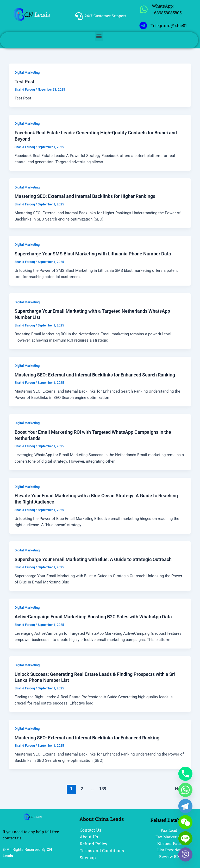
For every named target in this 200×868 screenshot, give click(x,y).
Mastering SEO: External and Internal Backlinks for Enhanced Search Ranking (95, 375)
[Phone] (185, 774)
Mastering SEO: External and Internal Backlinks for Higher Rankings (85, 196)
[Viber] (185, 854)
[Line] (185, 838)
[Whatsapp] (185, 790)
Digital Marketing (27, 73)
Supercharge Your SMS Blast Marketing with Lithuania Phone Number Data (93, 254)
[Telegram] (185, 806)
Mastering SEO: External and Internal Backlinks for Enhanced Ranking (87, 738)
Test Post (24, 82)
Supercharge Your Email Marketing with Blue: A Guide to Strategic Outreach (93, 559)
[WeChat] (185, 822)
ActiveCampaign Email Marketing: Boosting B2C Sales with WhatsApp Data (93, 617)
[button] (99, 36)
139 (103, 789)
